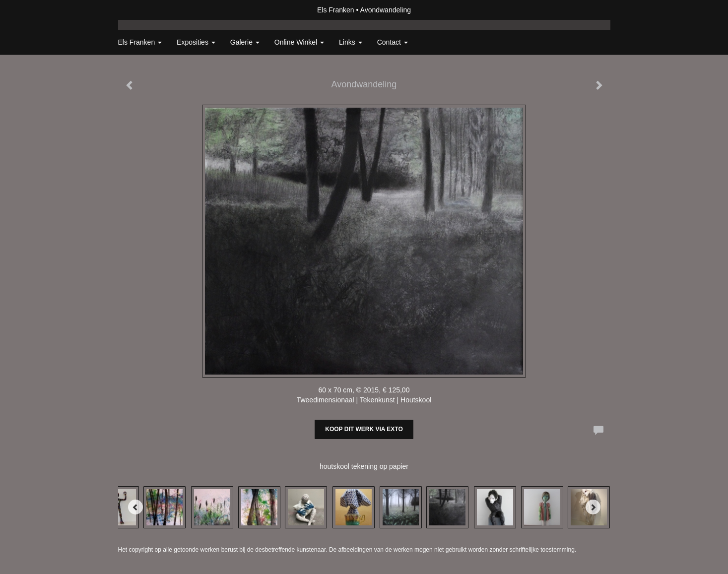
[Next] (593, 507)
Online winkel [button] (299, 42)
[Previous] (135, 507)
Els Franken (336, 10)
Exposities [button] (196, 42)
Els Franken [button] (140, 42)
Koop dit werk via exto (364, 429)
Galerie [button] (245, 42)
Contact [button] (393, 42)
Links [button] (351, 42)
